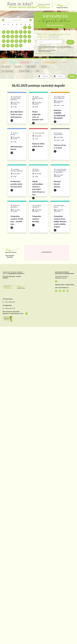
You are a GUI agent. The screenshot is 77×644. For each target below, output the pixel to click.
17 (4, 41)
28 (21, 46)
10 (4, 37)
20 (17, 41)
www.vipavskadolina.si (62, 288)
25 (8, 46)
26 (12, 46)
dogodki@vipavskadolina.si (16, 273)
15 (25, 37)
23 (29, 41)
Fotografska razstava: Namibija (37, 219)
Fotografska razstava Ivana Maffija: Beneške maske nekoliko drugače (60, 221)
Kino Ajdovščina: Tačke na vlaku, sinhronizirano (17, 114)
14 (21, 37)
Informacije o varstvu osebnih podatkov (45, 53)
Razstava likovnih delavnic (57, 184)
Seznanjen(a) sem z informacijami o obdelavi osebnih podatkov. (47, 51)
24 (4, 46)
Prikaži (72, 76)
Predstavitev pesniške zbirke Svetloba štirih (16, 184)
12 (12, 37)
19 (12, 41)
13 (17, 37)
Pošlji (70, 42)
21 (21, 41)
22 (25, 41)
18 (8, 41)
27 (17, 46)
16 (29, 37)
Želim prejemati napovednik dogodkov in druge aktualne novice (15, 313)
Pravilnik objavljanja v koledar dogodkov (12, 277)
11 (8, 37)
